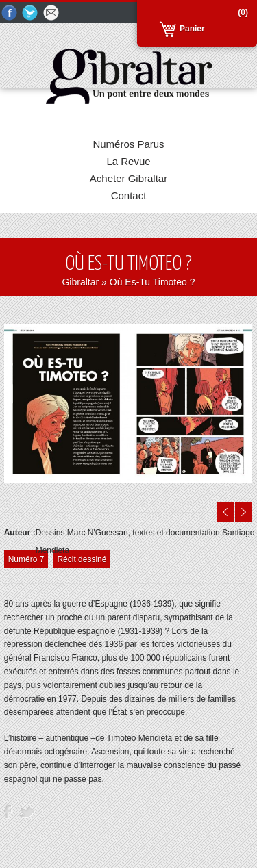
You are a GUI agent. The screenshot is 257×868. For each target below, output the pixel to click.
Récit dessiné (82, 559)
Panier (192, 29)
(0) (243, 12)
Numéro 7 (26, 559)
